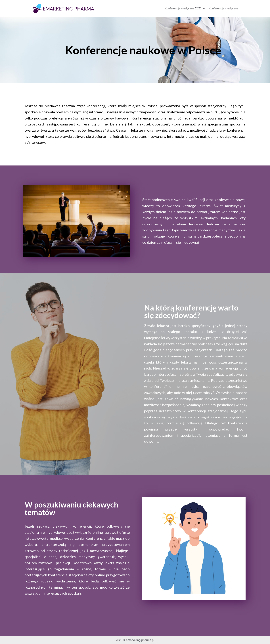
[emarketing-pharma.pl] (64, 9)
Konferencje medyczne (224, 8)
